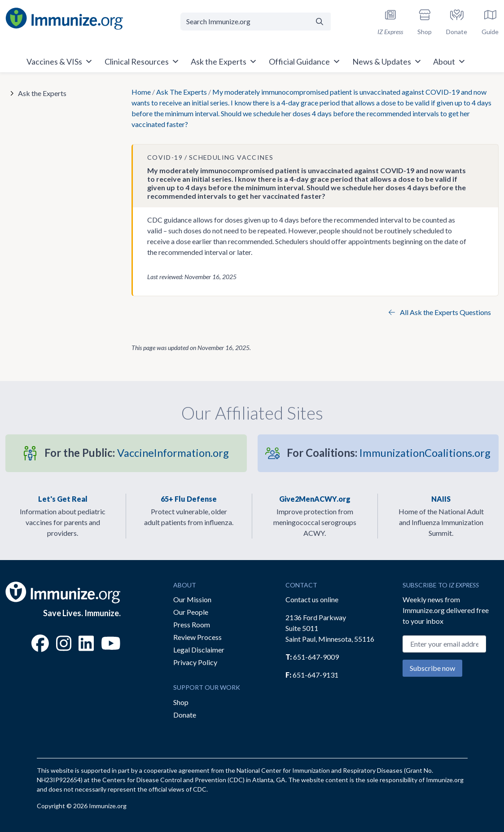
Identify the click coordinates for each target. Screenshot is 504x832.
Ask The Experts (182, 92)
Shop (181, 702)
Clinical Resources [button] (142, 61)
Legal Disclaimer (199, 650)
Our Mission (192, 599)
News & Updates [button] (387, 61)
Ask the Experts (42, 93)
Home (141, 92)
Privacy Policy (195, 662)
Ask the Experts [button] (224, 61)
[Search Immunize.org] (244, 22)
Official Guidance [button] (305, 61)
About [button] (449, 61)
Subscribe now (432, 668)
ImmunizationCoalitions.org (389, 453)
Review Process (197, 637)
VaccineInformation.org (137, 453)
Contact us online (312, 599)
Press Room (192, 624)
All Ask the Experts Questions (440, 312)
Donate (185, 715)
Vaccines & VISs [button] (60, 61)
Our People (191, 612)
